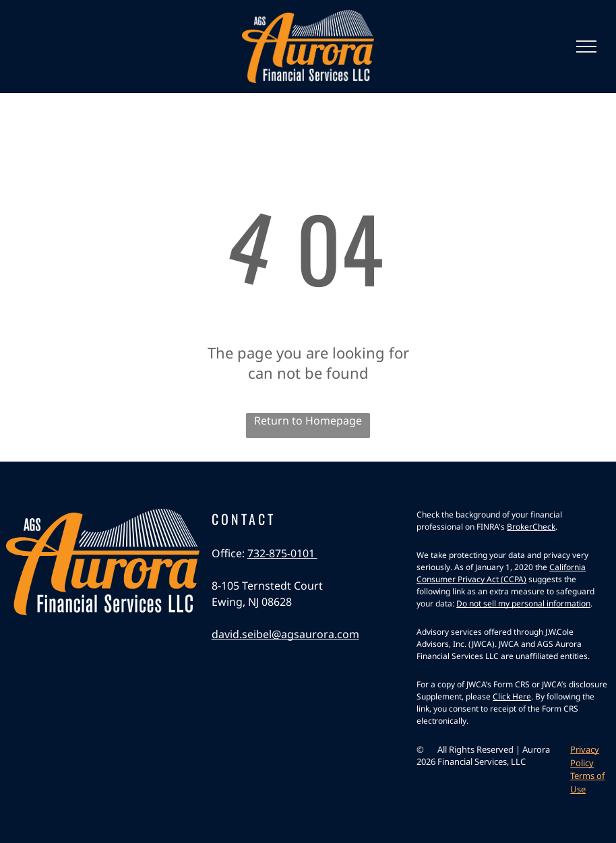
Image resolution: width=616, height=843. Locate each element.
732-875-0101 (282, 553)
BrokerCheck (531, 527)
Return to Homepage (308, 420)
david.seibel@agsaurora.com (285, 634)
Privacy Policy (585, 756)
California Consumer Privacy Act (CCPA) (501, 573)
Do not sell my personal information (523, 603)
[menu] (586, 46)
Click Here (512, 696)
